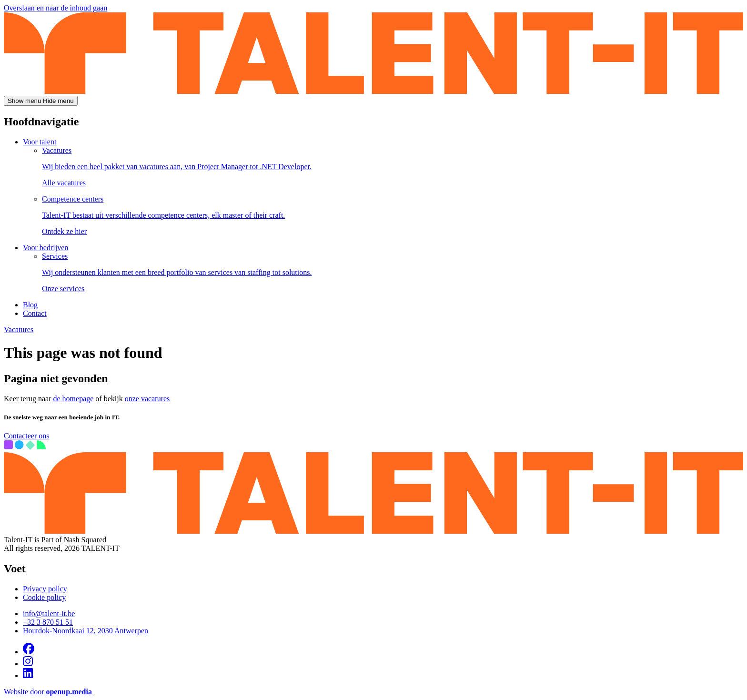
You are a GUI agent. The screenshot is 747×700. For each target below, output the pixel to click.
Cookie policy (44, 597)
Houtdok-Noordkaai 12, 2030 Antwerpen (86, 631)
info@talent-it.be (49, 614)
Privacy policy (45, 589)
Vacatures (19, 330)
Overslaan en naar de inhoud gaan (56, 8)
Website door (48, 692)
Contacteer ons (27, 436)
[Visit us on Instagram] (28, 664)
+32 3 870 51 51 (48, 622)
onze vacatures (147, 399)
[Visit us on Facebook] (29, 652)
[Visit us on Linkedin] (28, 675)
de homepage (74, 399)
